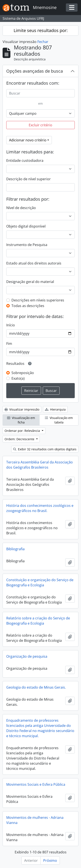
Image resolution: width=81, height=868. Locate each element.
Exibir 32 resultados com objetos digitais (45, 449)
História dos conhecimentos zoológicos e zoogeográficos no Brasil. (40, 508)
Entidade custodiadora (25, 160)
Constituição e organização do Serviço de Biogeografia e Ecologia (40, 582)
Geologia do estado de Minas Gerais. (36, 687)
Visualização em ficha (21, 420)
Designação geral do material (30, 282)
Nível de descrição (21, 208)
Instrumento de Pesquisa (27, 245)
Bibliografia (15, 549)
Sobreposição (23, 373)
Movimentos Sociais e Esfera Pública (36, 784)
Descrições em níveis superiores (38, 300)
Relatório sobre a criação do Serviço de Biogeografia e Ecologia (38, 621)
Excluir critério (40, 125)
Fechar (43, 42)
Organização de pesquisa (27, 656)
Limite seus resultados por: (41, 30)
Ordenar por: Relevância (23, 431)
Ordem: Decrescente (20, 439)
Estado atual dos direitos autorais (34, 263)
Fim (9, 344)
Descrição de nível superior (29, 179)
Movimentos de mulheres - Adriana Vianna (35, 820)
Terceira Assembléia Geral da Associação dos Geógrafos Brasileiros (40, 465)
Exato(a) (18, 378)
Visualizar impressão (22, 409)
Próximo (50, 860)
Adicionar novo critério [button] (28, 140)
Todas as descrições (28, 306)
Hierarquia (55, 409)
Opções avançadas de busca (35, 71)
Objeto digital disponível (26, 226)
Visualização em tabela (59, 420)
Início (11, 325)
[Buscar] (40, 93)
